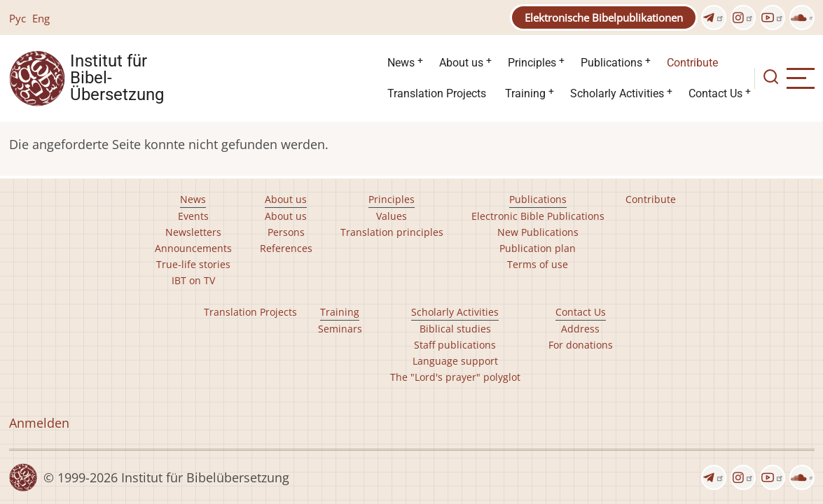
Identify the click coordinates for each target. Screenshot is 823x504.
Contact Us (715, 93)
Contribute (692, 63)
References (286, 248)
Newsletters (193, 232)
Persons (286, 232)
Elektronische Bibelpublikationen (604, 17)
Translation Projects (437, 93)
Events (193, 216)
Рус (18, 18)
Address (580, 329)
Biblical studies (455, 329)
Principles (532, 63)
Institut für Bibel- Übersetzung (117, 78)
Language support (455, 361)
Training (525, 93)
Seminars (340, 329)
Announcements (193, 248)
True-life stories (193, 264)
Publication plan (538, 248)
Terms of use (538, 264)
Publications (611, 63)
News (401, 63)
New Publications (538, 232)
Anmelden (39, 423)
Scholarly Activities (617, 93)
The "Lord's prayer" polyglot (455, 377)
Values (392, 216)
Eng (41, 18)
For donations (581, 345)
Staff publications (455, 345)
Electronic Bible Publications (538, 216)
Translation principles (392, 232)
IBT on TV (193, 280)
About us (461, 63)
